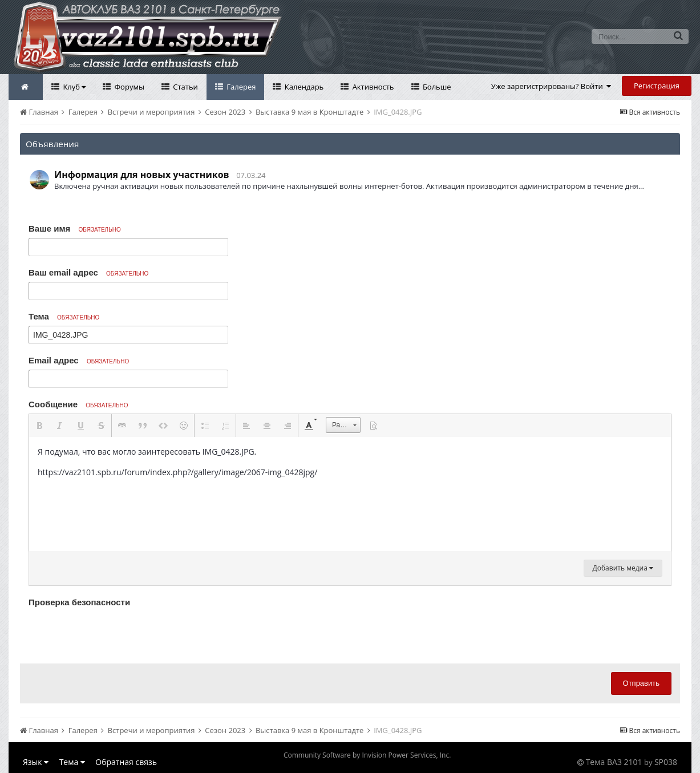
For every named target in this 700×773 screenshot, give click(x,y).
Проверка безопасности (79, 602)
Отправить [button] (641, 683)
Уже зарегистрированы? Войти (551, 86)
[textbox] (350, 494)
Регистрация (657, 86)
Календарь (303, 87)
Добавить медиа (623, 568)
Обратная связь (126, 762)
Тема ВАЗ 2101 (614, 762)
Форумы (128, 87)
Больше (436, 87)
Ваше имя (75, 228)
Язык (36, 762)
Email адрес (79, 360)
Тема (64, 316)
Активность (372, 87)
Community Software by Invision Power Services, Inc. (367, 755)
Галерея (240, 87)
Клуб (73, 87)
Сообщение (78, 404)
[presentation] (115, 633)
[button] (39, 426)
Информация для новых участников (142, 175)
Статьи (185, 87)
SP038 (666, 762)
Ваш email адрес (88, 272)
